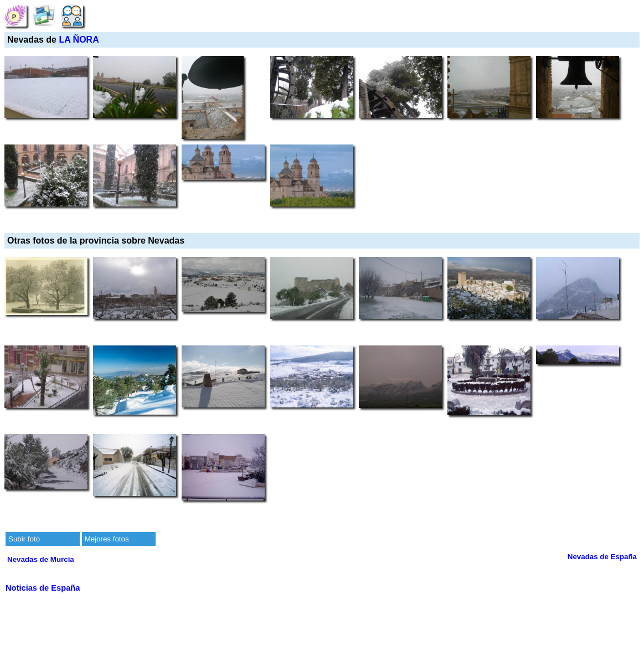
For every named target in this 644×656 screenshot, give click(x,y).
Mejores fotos (107, 539)
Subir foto (24, 539)
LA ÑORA (79, 40)
